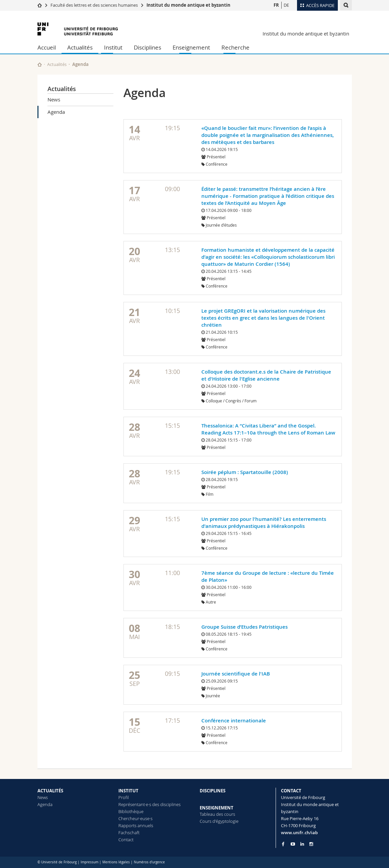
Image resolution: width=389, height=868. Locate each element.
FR (276, 5)
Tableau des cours (217, 814)
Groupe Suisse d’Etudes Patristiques (245, 627)
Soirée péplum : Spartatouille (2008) (245, 472)
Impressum (89, 862)
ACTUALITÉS (50, 791)
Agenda (56, 112)
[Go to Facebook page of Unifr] (283, 844)
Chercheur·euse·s (135, 818)
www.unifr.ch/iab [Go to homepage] (299, 833)
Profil (124, 797)
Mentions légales (116, 862)
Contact (126, 840)
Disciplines (148, 47)
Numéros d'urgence (149, 862)
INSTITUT (128, 791)
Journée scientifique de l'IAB (236, 674)
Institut (113, 47)
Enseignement (191, 47)
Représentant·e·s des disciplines (150, 804)
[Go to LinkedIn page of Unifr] (302, 844)
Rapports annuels (136, 825)
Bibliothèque (131, 811)
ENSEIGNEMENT (217, 808)
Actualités (80, 47)
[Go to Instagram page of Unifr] (311, 844)
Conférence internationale (234, 721)
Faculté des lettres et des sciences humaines (94, 5)
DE (286, 5)
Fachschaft (129, 833)
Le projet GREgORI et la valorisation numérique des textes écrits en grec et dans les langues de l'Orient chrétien (263, 318)
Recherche (235, 47)
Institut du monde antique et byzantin (188, 5)
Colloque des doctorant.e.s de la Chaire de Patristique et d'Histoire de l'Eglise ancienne (266, 375)
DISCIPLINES (213, 791)
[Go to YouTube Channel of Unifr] (293, 844)
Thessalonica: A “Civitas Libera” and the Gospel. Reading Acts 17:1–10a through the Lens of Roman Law (268, 429)
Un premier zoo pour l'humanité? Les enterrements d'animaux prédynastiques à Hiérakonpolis (264, 523)
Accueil (47, 47)
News (54, 99)
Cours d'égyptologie (219, 821)
